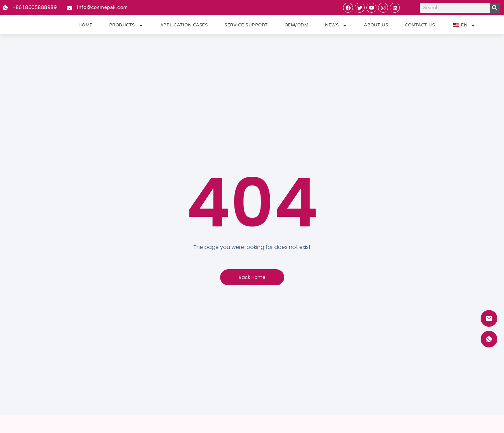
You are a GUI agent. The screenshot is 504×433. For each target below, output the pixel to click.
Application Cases (184, 27)
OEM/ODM (297, 27)
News (336, 27)
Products (126, 27)
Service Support (246, 27)
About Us (376, 27)
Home (86, 27)
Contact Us (420, 27)
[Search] (495, 8)
